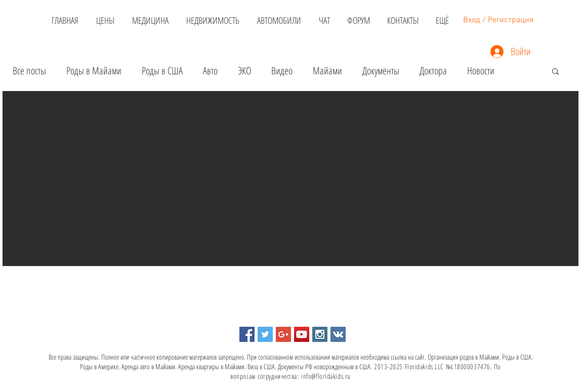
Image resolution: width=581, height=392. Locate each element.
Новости (481, 71)
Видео (282, 71)
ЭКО (244, 71)
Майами (327, 71)
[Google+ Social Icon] (283, 334)
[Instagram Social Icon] (320, 334)
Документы (381, 71)
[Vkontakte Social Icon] (338, 334)
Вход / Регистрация (498, 20)
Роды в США (162, 71)
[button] (555, 72)
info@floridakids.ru (326, 376)
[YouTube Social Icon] (302, 334)
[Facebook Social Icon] (247, 334)
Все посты (29, 71)
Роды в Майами (94, 71)
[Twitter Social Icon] (265, 334)
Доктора (433, 71)
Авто (210, 71)
